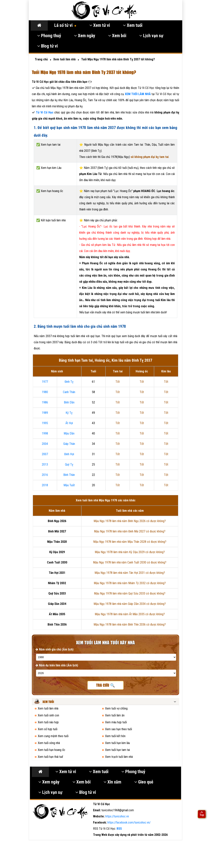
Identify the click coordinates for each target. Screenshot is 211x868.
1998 (45, 433)
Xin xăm (112, 782)
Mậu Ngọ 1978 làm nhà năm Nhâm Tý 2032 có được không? (130, 583)
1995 (45, 423)
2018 (45, 485)
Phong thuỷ (49, 36)
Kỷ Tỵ (69, 413)
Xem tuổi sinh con (48, 715)
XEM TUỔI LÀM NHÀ (138, 94)
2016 (45, 475)
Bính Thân (69, 475)
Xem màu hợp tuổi (116, 722)
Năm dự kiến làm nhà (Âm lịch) (57, 665)
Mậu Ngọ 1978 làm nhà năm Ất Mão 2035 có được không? (130, 614)
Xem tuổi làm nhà (48, 708)
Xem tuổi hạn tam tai (117, 750)
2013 (45, 464)
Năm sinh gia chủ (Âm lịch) (54, 649)
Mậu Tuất (69, 485)
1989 (45, 413)
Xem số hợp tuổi (48, 729)
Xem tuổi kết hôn (115, 736)
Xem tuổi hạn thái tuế (50, 757)
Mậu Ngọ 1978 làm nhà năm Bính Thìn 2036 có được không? (130, 625)
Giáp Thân (69, 444)
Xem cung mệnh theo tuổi (53, 736)
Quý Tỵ (69, 464)
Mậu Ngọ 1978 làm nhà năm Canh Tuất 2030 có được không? (130, 562)
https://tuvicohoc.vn (117, 816)
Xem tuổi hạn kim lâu (117, 743)
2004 (45, 444)
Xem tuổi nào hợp (48, 722)
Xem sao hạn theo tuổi (119, 729)
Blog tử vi (47, 46)
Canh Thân (69, 392)
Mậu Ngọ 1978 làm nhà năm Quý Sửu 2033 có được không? (130, 593)
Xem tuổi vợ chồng (116, 708)
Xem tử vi (100, 25)
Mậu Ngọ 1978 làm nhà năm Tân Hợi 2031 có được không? (130, 573)
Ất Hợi (69, 423)
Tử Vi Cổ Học (45, 112)
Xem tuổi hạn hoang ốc (52, 750)
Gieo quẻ (144, 782)
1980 (45, 392)
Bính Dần (69, 402)
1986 (45, 402)
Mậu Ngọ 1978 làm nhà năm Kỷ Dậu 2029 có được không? (130, 552)
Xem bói (117, 36)
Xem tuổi (133, 25)
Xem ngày (85, 36)
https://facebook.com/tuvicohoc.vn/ (129, 822)
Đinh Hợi (69, 454)
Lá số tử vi (65, 25)
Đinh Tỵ (69, 382)
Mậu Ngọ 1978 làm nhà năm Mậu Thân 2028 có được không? (130, 542)
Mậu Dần (69, 433)
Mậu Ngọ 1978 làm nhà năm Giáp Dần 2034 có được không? (130, 604)
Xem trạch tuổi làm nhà (119, 757)
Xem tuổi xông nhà (49, 743)
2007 (45, 454)
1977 (45, 382)
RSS (119, 829)
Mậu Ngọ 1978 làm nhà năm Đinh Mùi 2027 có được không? (130, 531)
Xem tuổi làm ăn (115, 715)
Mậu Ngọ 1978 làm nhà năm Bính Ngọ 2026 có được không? (130, 521)
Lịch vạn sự (151, 36)
